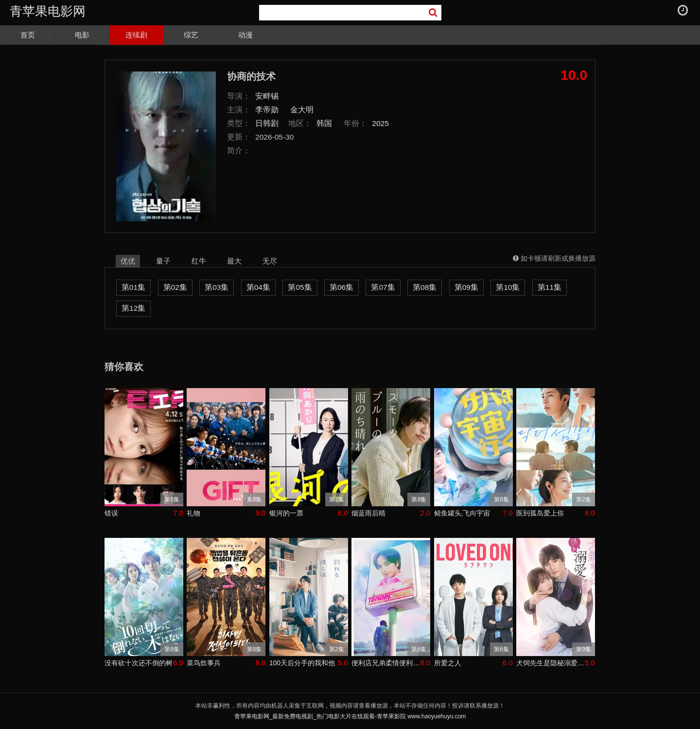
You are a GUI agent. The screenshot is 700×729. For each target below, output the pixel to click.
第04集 (258, 287)
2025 (380, 123)
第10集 (508, 287)
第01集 (133, 287)
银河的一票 (286, 513)
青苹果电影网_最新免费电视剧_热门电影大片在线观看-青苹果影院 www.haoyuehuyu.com (350, 716)
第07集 (383, 287)
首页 (28, 35)
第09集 (466, 287)
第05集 (300, 287)
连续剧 (136, 35)
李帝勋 (267, 110)
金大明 (302, 110)
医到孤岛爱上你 (540, 513)
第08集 (425, 287)
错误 (111, 513)
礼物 (193, 513)
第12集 (133, 308)
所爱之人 (448, 663)
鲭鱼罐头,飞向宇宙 (462, 513)
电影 (82, 35)
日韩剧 (267, 123)
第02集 (175, 287)
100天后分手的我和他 (302, 663)
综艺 (191, 35)
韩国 (324, 123)
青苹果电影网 (48, 11)
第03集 (217, 287)
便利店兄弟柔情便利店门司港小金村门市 (386, 663)
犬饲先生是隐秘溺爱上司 (551, 663)
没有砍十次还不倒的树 (139, 663)
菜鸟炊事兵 (204, 663)
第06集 (341, 287)
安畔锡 (267, 96)
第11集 (550, 287)
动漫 (245, 35)
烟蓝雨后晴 (368, 513)
